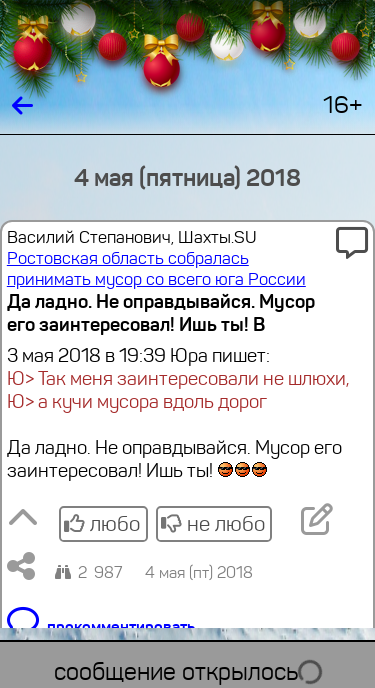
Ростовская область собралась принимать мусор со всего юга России (156, 269)
